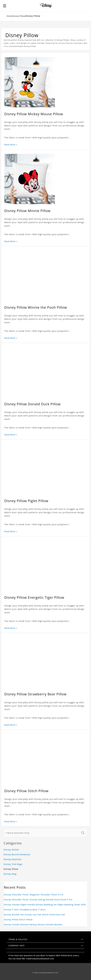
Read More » (11, 145)
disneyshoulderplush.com (49, 973)
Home (9, 16)
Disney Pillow (19, 16)
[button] (5, 6)
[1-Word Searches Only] (42, 833)
